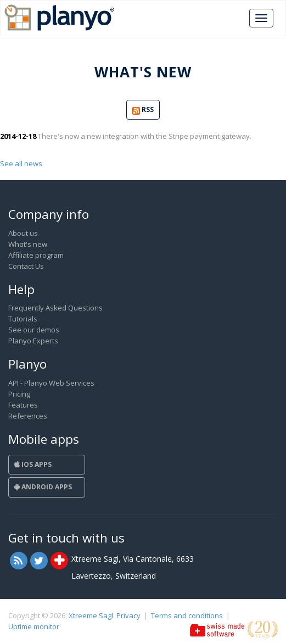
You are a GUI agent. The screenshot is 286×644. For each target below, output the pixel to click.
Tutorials (23, 319)
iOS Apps (33, 464)
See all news (21, 163)
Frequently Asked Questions (55, 308)
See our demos (34, 330)
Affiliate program (36, 255)
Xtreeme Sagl (91, 615)
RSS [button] (143, 110)
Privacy (128, 615)
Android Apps (43, 487)
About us (23, 233)
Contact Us (26, 266)
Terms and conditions (187, 615)
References (28, 416)
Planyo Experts (33, 341)
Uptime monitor (34, 626)
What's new (28, 244)
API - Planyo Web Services (51, 383)
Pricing (19, 394)
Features (23, 405)
